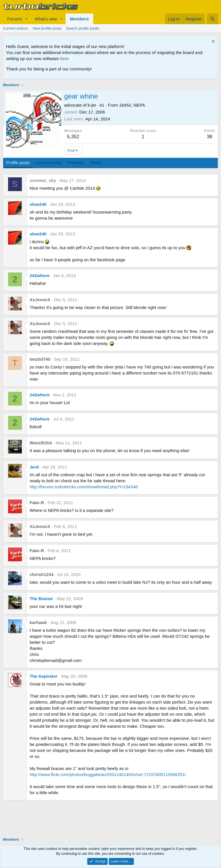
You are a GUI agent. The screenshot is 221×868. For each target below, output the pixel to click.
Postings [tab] (76, 163)
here (64, 58)
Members (79, 19)
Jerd (34, 467)
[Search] (213, 19)
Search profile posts (82, 28)
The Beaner (41, 599)
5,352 (73, 137)
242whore (40, 275)
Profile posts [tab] (18, 163)
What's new (46, 19)
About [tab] (95, 163)
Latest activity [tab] (49, 163)
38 (210, 137)
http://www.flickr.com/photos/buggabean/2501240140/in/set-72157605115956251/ (108, 774)
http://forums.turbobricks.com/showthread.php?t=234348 (84, 487)
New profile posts (47, 28)
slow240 (38, 204)
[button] (26, 19)
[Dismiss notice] (213, 42)
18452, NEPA (132, 105)
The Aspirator (44, 676)
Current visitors (15, 28)
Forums (15, 19)
